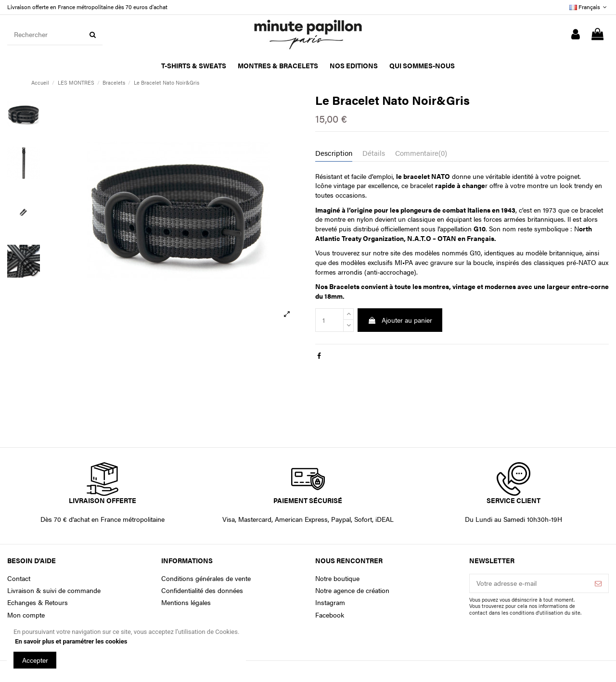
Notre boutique (337, 578)
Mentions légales (186, 602)
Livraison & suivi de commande (54, 590)
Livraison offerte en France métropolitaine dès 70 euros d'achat (87, 7)
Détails (374, 153)
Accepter (35, 660)
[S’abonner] (598, 583)
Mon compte (26, 615)
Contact (19, 578)
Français (589, 7)
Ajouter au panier (400, 320)
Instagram (330, 602)
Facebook (330, 615)
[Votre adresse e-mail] (529, 583)
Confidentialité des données (202, 590)
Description (334, 153)
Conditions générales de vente (206, 578)
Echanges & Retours (38, 602)
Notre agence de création (352, 590)
